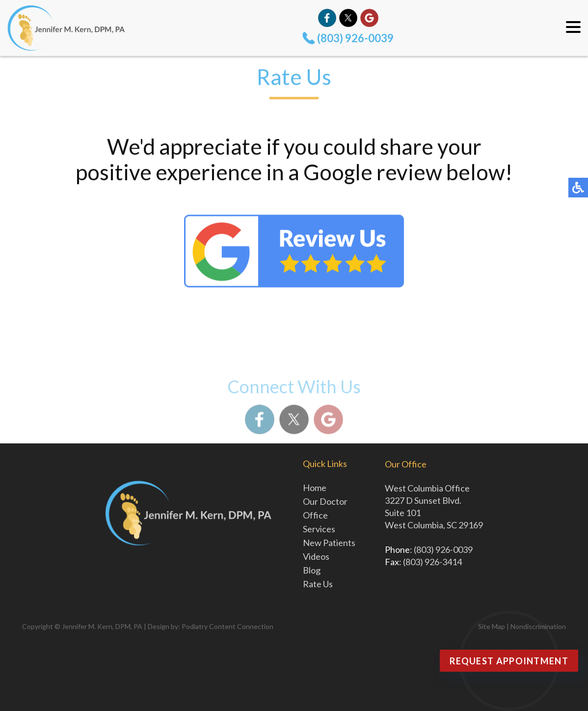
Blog (312, 570)
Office (315, 515)
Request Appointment (509, 661)
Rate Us (318, 584)
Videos (316, 556)
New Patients (329, 543)
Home (315, 488)
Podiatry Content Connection (227, 626)
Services (319, 529)
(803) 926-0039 (355, 38)
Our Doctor (325, 501)
